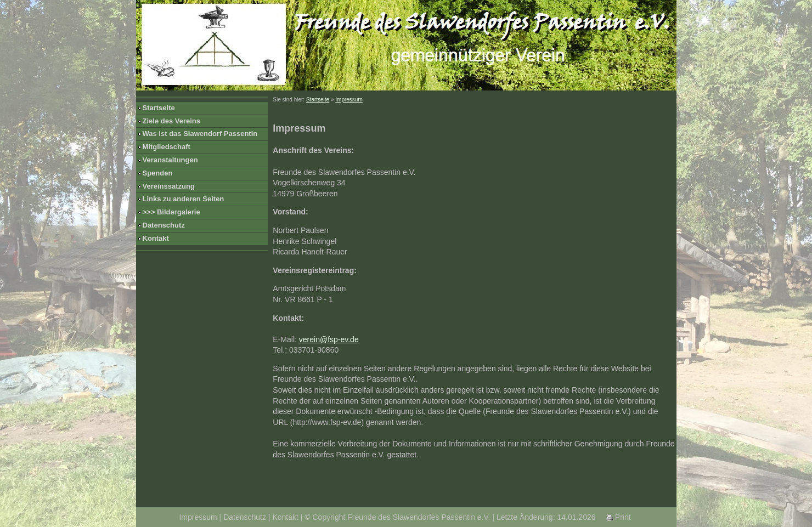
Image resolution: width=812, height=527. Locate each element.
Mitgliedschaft (167, 147)
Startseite (159, 108)
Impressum (349, 100)
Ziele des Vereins (172, 121)
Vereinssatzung (169, 186)
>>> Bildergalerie (171, 212)
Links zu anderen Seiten (184, 199)
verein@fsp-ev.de (329, 339)
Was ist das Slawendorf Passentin (200, 134)
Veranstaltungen (170, 160)
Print (619, 517)
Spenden (158, 173)
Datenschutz (164, 225)
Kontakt (156, 238)
